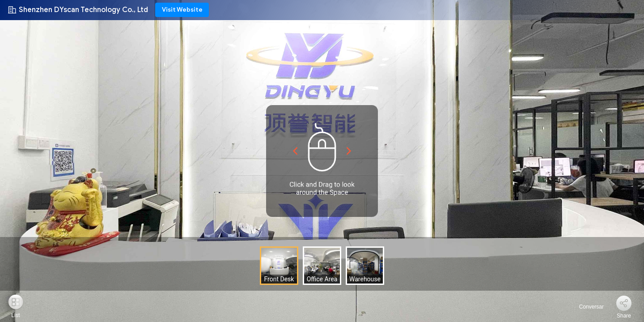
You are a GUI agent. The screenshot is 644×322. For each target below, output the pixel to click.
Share (624, 316)
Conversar (586, 307)
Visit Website (182, 10)
